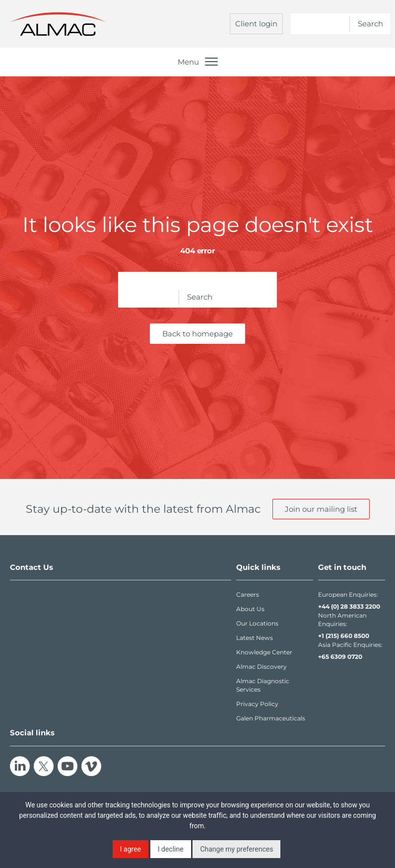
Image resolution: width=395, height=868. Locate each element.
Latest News (255, 638)
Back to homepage (197, 334)
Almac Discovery (262, 667)
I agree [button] (131, 849)
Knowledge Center (264, 652)
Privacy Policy (257, 704)
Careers (248, 594)
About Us (250, 609)
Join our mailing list (321, 509)
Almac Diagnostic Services (263, 685)
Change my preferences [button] (236, 849)
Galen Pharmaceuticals (271, 718)
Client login (256, 24)
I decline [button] (171, 849)
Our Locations (257, 623)
